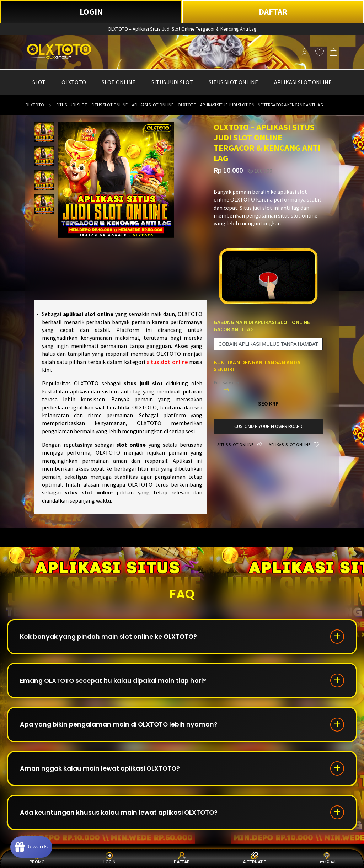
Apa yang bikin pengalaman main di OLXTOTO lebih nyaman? (123, 727)
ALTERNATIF (254, 858)
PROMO (37, 858)
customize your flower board (268, 426)
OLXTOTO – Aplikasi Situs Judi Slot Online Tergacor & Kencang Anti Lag (182, 29)
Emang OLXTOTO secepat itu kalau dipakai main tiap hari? (117, 682)
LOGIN (91, 12)
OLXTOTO (35, 105)
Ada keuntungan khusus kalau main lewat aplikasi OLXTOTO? (122, 818)
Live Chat (327, 858)
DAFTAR (273, 12)
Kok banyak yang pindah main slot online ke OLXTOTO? (112, 637)
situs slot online (167, 362)
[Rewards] (33, 847)
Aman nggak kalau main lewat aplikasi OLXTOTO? (103, 773)
